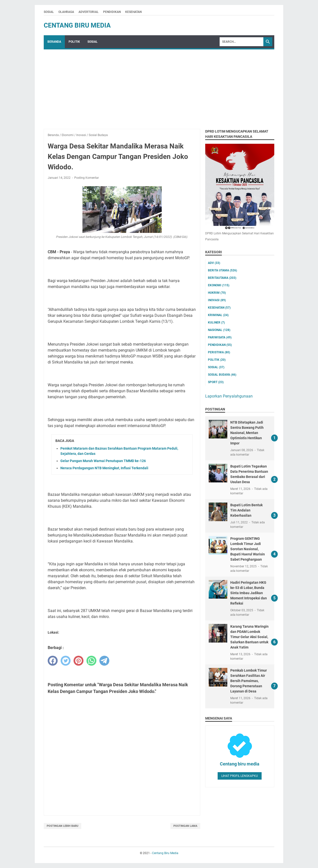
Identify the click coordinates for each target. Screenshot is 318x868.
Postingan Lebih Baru (62, 826)
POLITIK (74, 42)
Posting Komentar (87, 178)
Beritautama (222, 278)
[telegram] (104, 661)
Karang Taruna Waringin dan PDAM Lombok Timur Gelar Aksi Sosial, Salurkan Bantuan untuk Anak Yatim (249, 637)
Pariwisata (220, 337)
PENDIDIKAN (112, 12)
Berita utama (222, 270)
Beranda (54, 42)
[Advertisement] (159, 87)
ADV (214, 263)
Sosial (216, 367)
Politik (217, 360)
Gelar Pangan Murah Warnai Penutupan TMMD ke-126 (103, 461)
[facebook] (53, 661)
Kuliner (216, 323)
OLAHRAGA (66, 12)
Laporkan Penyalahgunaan (229, 396)
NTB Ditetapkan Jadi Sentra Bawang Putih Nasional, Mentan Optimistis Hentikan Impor (247, 433)
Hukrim (217, 293)
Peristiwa (219, 352)
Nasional (219, 330)
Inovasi (217, 300)
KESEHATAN (133, 12)
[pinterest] (79, 661)
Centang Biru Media (77, 25)
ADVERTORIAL (89, 12)
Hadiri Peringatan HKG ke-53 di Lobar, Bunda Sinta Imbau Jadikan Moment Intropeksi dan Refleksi (249, 593)
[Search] (241, 42)
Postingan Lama (185, 826)
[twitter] (66, 661)
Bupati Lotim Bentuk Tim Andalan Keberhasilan (246, 510)
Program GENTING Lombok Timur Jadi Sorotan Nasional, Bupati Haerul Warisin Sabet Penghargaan (248, 549)
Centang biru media (240, 764)
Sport (216, 382)
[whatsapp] (91, 661)
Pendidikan (220, 345)
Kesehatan (219, 308)
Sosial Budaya (222, 375)
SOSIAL (49, 12)
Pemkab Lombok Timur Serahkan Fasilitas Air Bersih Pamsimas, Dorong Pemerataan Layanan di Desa (249, 681)
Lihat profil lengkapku (240, 776)
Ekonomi (219, 285)
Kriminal (218, 315)
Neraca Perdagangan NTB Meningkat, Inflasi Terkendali (104, 468)
